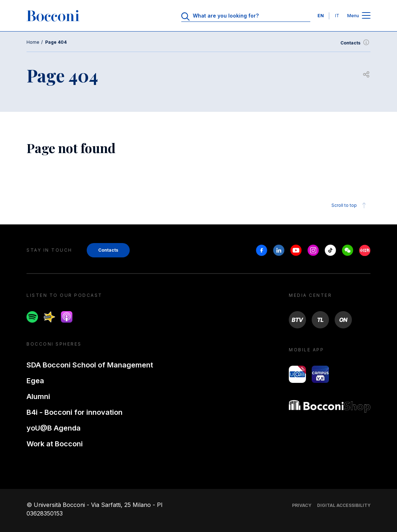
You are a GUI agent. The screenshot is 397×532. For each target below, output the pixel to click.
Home (33, 42)
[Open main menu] (366, 16)
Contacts (355, 43)
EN (321, 16)
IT (337, 16)
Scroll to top (350, 205)
